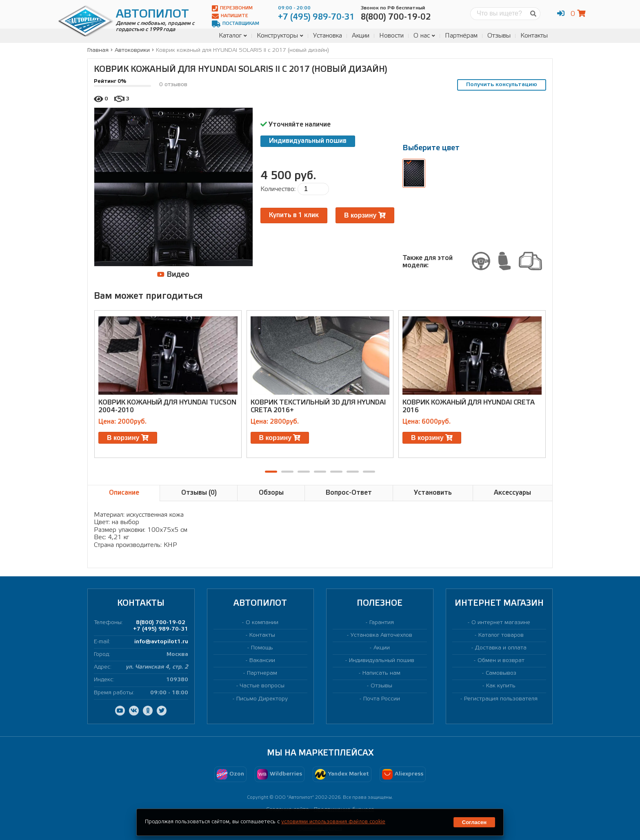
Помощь (262, 648)
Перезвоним (232, 8)
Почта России (382, 699)
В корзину (365, 215)
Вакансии (262, 661)
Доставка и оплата (501, 648)
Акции (361, 36)
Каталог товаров (501, 635)
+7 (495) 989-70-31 (161, 629)
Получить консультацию (502, 85)
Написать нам (381, 673)
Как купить (501, 686)
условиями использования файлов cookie (333, 822)
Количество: (278, 189)
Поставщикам (236, 24)
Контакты (534, 36)
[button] (271, 472)
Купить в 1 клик (294, 215)
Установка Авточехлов (381, 635)
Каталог (233, 36)
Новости (391, 36)
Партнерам (262, 673)
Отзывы (499, 36)
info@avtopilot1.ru (161, 642)
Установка (328, 36)
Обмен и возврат (501, 661)
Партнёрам (461, 36)
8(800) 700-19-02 (161, 623)
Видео (173, 274)
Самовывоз (501, 673)
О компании (262, 623)
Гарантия (382, 623)
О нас (424, 36)
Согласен (474, 822)
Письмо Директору (262, 699)
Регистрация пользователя (501, 699)
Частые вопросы (262, 686)
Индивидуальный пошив (308, 141)
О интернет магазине (501, 623)
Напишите (230, 16)
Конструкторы (280, 36)
